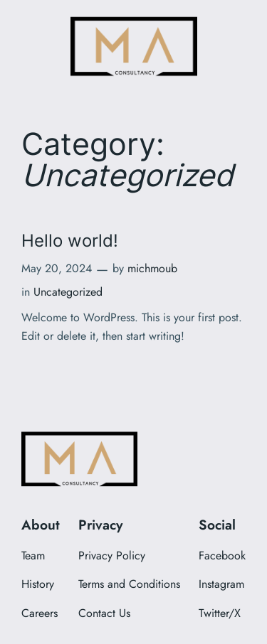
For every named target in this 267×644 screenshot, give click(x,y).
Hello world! (70, 241)
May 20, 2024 (57, 268)
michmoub (152, 268)
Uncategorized (68, 292)
